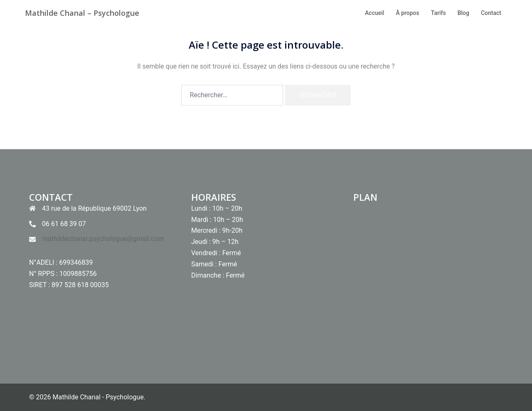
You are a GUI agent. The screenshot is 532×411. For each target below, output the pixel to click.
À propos (407, 13)
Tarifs (438, 13)
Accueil (374, 13)
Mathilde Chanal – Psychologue (82, 13)
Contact (491, 13)
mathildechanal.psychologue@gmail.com (103, 239)
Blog (463, 13)
